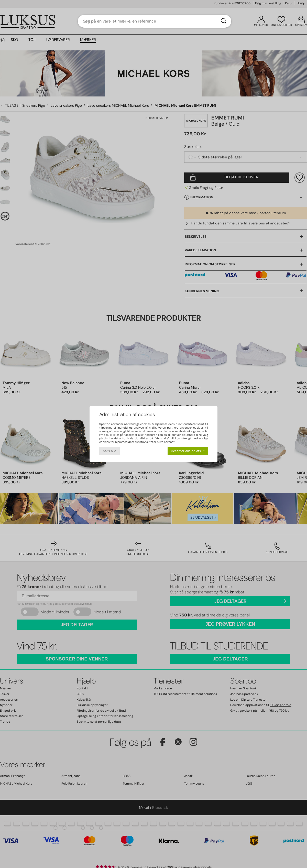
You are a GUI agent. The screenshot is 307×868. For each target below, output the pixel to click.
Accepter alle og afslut (188, 451)
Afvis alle (109, 451)
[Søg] (224, 21)
